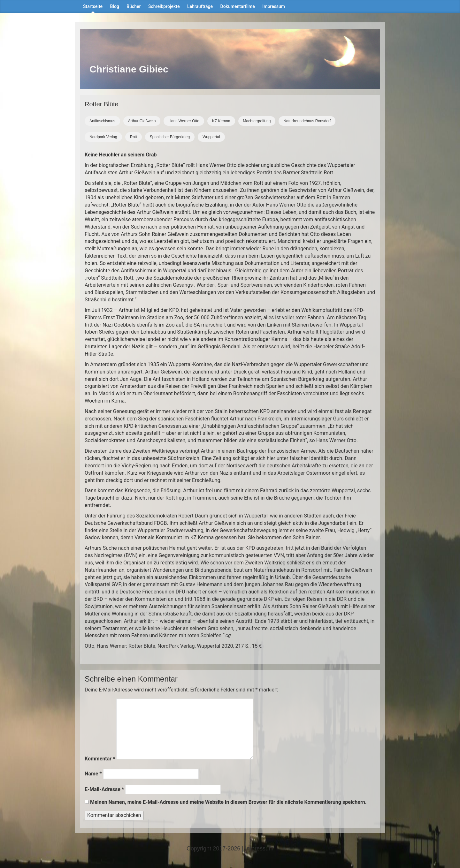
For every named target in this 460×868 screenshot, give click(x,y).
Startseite (93, 6)
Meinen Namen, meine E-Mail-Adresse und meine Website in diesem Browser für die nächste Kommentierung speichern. (228, 802)
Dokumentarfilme (238, 6)
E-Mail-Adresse (104, 789)
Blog (115, 6)
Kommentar (100, 759)
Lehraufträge (200, 6)
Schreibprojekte (164, 6)
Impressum (274, 6)
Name (93, 774)
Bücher (134, 6)
